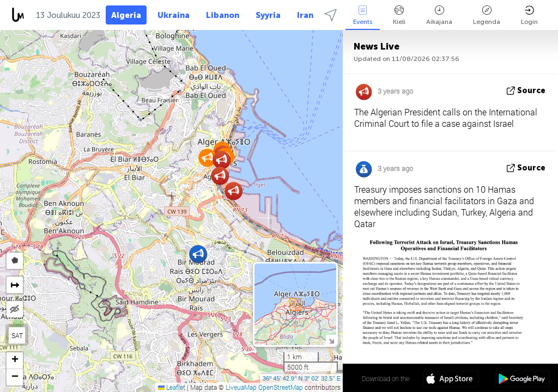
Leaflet (172, 387)
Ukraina (174, 15)
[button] (207, 158)
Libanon (223, 15)
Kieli (399, 16)
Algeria (126, 15)
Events (363, 16)
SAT (17, 335)
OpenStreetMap (281, 387)
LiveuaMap (241, 387)
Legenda (487, 16)
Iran (305, 15)
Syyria (268, 15)
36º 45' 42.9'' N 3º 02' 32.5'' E (302, 378)
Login (529, 16)
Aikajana (439, 16)
